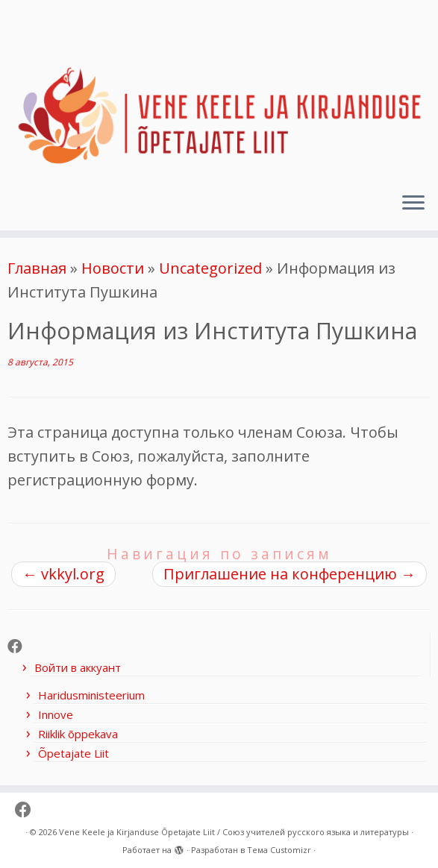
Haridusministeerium (91, 695)
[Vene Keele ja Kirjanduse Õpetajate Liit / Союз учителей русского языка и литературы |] (219, 90)
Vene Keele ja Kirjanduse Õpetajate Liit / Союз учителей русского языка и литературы (234, 832)
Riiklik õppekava (78, 734)
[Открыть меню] (413, 204)
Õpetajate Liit (73, 753)
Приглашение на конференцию (290, 574)
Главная (37, 268)
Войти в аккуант (78, 667)
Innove (56, 714)
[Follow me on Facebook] (20, 647)
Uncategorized (210, 268)
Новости (113, 268)
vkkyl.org (63, 574)
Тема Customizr (279, 850)
